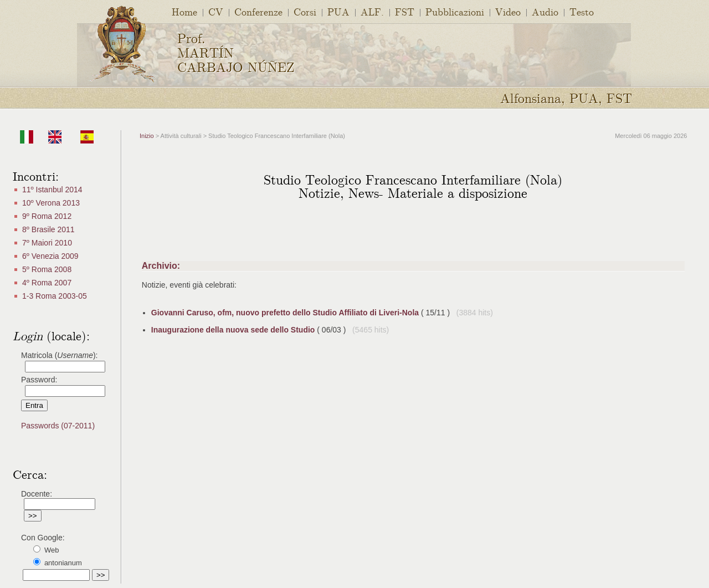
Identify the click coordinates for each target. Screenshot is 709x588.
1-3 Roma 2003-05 (55, 296)
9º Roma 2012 (47, 216)
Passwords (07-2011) (58, 426)
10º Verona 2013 (51, 203)
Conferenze (258, 11)
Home (184, 11)
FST (405, 11)
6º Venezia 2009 (50, 256)
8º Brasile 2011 (48, 229)
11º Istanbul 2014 (52, 190)
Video (508, 11)
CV (216, 11)
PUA (338, 11)
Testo (582, 11)
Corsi (305, 11)
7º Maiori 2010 (47, 243)
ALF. (372, 11)
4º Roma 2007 (47, 283)
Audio (545, 11)
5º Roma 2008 (47, 269)
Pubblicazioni (455, 11)
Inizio (147, 136)
